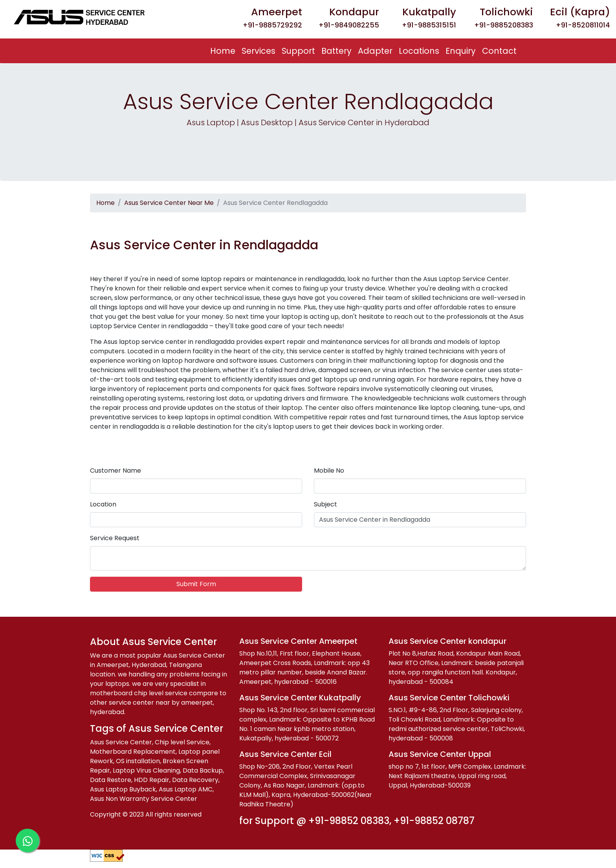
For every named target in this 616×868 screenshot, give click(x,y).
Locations (419, 51)
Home (224, 51)
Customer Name (115, 471)
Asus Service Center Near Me (169, 203)
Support (298, 51)
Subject (325, 504)
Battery (336, 51)
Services (258, 51)
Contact (499, 51)
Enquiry (461, 51)
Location (103, 504)
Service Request (115, 538)
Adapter (375, 51)
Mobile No (329, 471)
